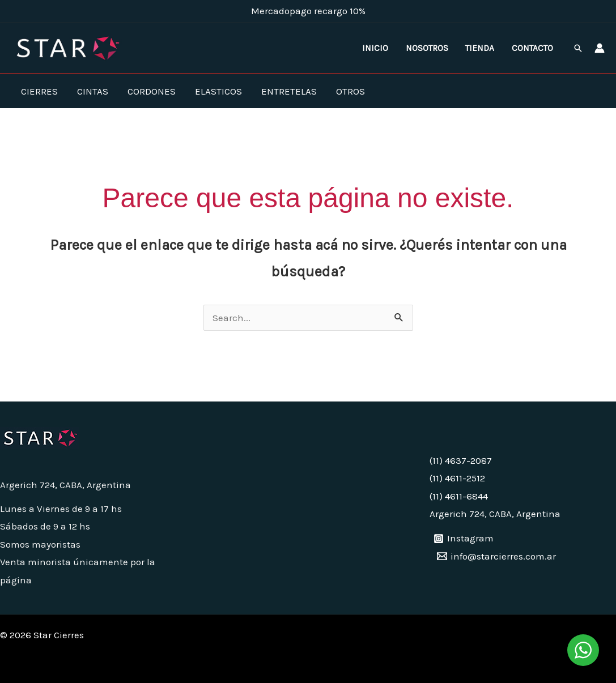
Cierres (39, 91)
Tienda (480, 48)
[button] (578, 48)
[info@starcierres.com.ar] (496, 556)
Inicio (375, 48)
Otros (351, 91)
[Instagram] (464, 539)
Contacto (532, 48)
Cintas (93, 91)
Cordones (152, 91)
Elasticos (218, 91)
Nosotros (427, 48)
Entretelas (289, 91)
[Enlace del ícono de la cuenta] (600, 48)
